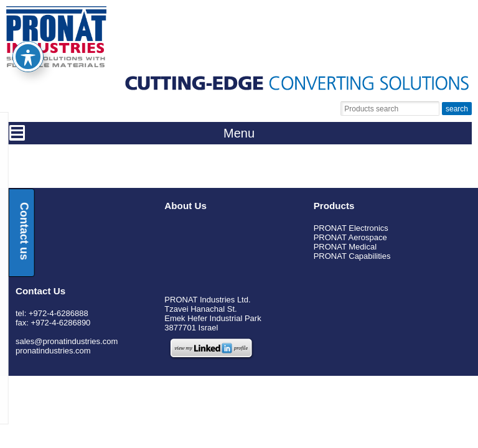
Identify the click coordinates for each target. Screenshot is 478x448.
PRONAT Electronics (351, 228)
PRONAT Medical (345, 247)
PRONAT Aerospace (350, 237)
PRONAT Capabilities (352, 256)
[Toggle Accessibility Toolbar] (28, 34)
